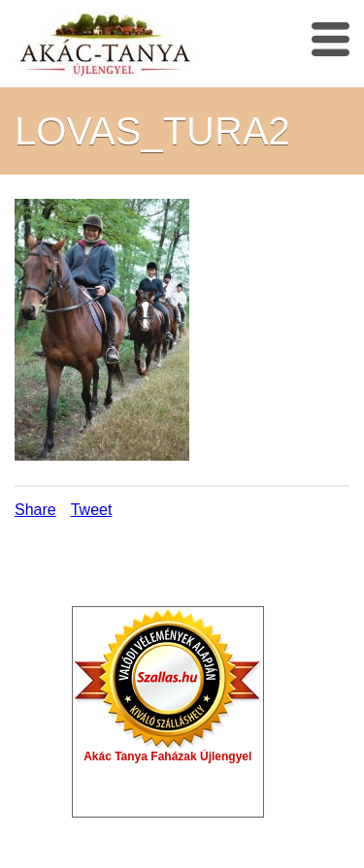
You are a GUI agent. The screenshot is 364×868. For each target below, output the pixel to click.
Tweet (92, 510)
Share (35, 510)
